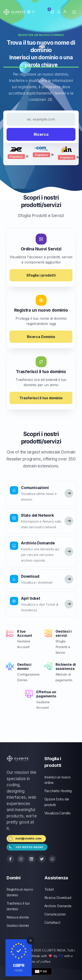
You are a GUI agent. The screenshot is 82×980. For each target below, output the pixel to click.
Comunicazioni (55, 914)
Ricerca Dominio (41, 337)
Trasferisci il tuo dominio (41, 398)
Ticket (49, 889)
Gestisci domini (18, 926)
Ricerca (41, 134)
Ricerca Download (58, 898)
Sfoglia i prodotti (41, 275)
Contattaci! (52, 923)
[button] (31, 12)
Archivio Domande (58, 906)
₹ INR (41, 971)
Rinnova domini (18, 917)
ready (19, 970)
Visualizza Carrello (58, 813)
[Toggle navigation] (74, 12)
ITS (61, 956)
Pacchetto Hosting (58, 791)
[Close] (31, 940)
